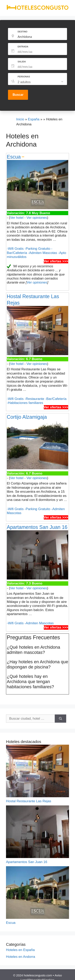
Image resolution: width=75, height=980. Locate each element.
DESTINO (22, 32)
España (34, 119)
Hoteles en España (20, 950)
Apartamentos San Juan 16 (37, 527)
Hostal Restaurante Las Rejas (29, 801)
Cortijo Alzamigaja (27, 417)
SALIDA (22, 62)
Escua (14, 157)
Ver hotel (17, 218)
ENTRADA (23, 47)
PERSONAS (24, 77)
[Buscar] (60, 719)
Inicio (20, 119)
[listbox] (41, 82)
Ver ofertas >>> (56, 261)
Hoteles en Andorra (21, 957)
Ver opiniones (37, 218)
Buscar (18, 95)
